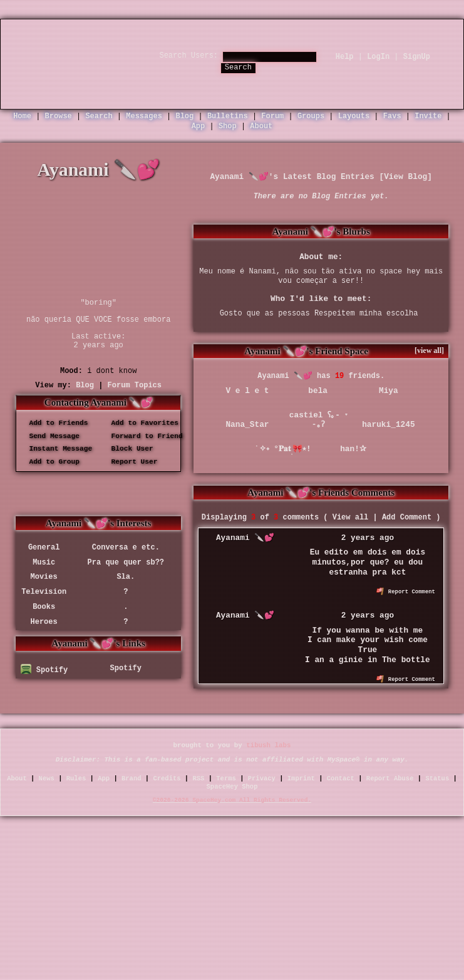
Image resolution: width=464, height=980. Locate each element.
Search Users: (188, 56)
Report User (130, 462)
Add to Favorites (141, 423)
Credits (167, 778)
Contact (341, 778)
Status (437, 778)
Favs (392, 116)
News (47, 778)
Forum (272, 116)
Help (345, 57)
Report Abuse (390, 778)
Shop (228, 127)
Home (22, 116)
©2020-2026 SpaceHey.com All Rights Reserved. (232, 801)
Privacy (262, 778)
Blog (184, 116)
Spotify (44, 670)
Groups (311, 116)
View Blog (405, 177)
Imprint (301, 778)
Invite (428, 116)
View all (351, 518)
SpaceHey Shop (232, 787)
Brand (131, 778)
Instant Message (56, 449)
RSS (198, 778)
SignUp (417, 57)
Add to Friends (54, 423)
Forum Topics (135, 385)
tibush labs (268, 746)
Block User (128, 449)
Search (238, 68)
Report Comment (406, 593)
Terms (226, 778)
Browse (59, 116)
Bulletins (228, 116)
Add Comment (407, 518)
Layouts (354, 116)
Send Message (50, 436)
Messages (144, 116)
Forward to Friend (143, 436)
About (261, 127)
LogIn (378, 57)
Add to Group (50, 462)
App (198, 127)
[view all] (429, 350)
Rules (76, 778)
